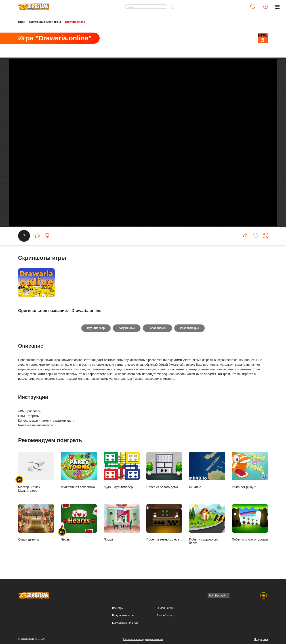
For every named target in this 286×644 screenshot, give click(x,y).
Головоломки (157, 328)
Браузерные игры (123, 615)
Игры (22, 22)
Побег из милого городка (250, 523)
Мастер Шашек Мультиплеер (36, 472)
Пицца (122, 523)
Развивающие (189, 328)
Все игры (118, 608)
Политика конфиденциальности (143, 639)
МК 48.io (207, 470)
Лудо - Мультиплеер (122, 470)
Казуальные (127, 328)
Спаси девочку (36, 523)
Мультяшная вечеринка (79, 470)
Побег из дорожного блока (207, 524)
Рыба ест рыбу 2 (250, 470)
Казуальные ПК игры (125, 623)
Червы (79, 523)
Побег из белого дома (164, 470)
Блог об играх (165, 615)
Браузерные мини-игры (45, 22)
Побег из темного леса (164, 523)
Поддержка (261, 639)
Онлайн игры (165, 608)
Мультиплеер (96, 328)
